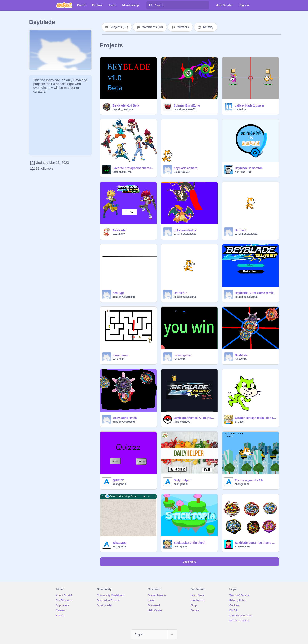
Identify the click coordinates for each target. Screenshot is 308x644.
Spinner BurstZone (187, 105)
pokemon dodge (185, 230)
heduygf (118, 293)
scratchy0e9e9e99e (185, 234)
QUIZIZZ (118, 480)
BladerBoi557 (182, 172)
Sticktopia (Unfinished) (190, 543)
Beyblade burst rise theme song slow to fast (255, 543)
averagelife (180, 547)
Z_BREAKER (242, 547)
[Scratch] (64, 5)
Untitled (240, 230)
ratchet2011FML (122, 172)
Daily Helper (182, 480)
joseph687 (119, 234)
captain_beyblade (123, 109)
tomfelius (240, 109)
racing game (182, 355)
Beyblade (119, 230)
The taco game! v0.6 (249, 480)
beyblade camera (186, 168)
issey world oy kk (125, 418)
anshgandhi (120, 484)
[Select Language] (154, 634)
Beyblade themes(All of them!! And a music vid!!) (194, 418)
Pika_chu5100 (182, 422)
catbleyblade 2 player (249, 105)
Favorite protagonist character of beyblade (133, 168)
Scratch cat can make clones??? (255, 418)
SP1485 (239, 422)
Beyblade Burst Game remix (254, 293)
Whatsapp (120, 543)
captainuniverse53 (185, 109)
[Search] (151, 5)
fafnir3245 (119, 359)
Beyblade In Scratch (249, 168)
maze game (120, 355)
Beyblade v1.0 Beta (126, 105)
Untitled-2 (180, 293)
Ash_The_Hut (243, 172)
